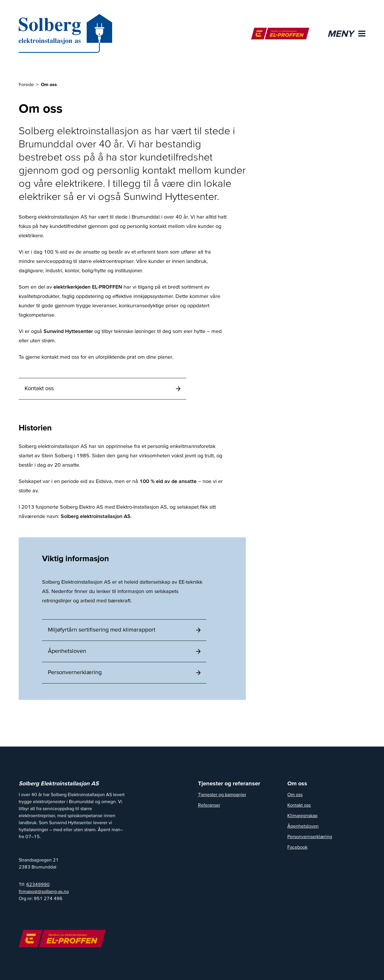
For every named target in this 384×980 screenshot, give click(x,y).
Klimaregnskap (302, 815)
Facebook (297, 847)
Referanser (209, 805)
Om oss (295, 794)
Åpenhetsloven (303, 826)
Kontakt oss (299, 805)
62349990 (38, 884)
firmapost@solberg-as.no (44, 891)
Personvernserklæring (310, 836)
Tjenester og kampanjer (222, 794)
